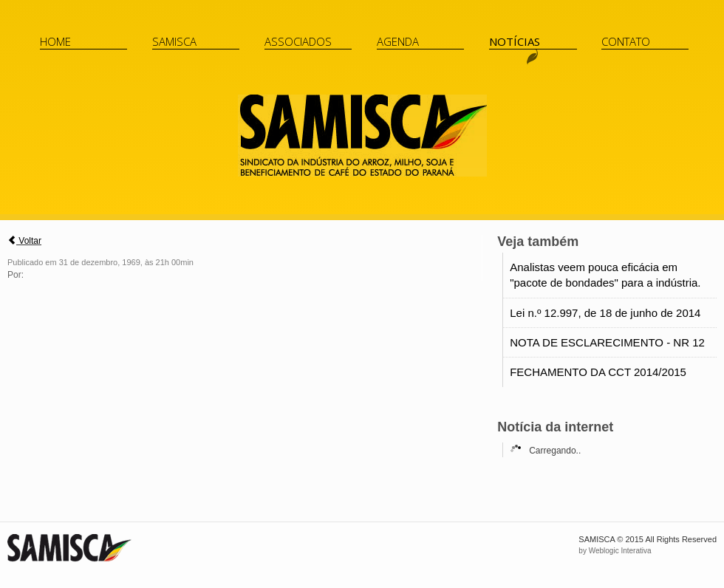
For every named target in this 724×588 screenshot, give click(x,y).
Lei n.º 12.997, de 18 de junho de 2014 (605, 313)
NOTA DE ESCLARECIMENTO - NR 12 (607, 342)
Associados (298, 41)
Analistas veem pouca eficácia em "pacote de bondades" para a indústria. (605, 275)
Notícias (515, 41)
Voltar (24, 241)
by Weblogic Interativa (615, 551)
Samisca (174, 41)
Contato (626, 41)
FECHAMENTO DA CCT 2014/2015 (598, 372)
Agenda (398, 41)
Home (55, 41)
